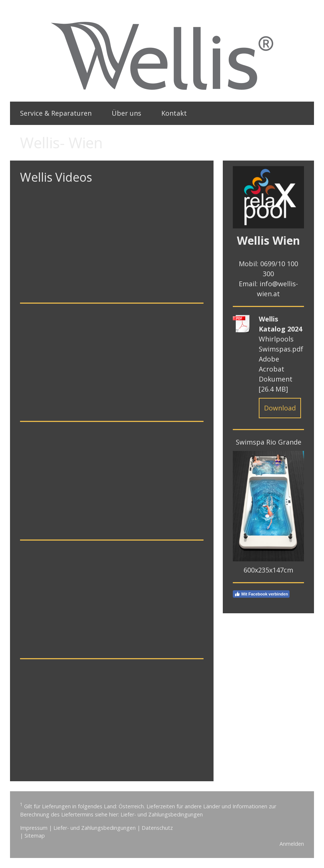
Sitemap (35, 836)
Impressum (34, 828)
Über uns (126, 113)
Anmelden (292, 844)
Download (280, 408)
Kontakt (174, 113)
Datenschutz (157, 828)
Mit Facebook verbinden (261, 594)
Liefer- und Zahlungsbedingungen (162, 814)
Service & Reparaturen (56, 113)
